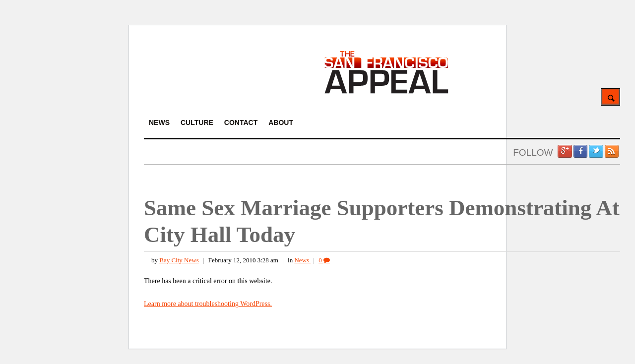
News (302, 260)
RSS (612, 151)
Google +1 (565, 151)
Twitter (596, 151)
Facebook (580, 151)
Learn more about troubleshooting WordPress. (208, 304)
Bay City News (179, 260)
